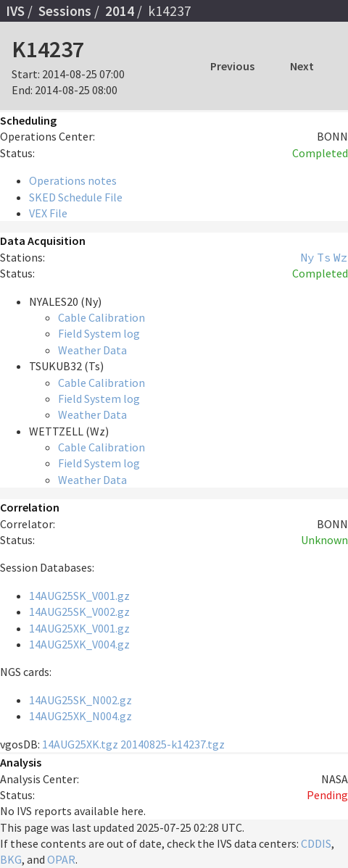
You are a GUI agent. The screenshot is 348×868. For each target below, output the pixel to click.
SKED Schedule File (76, 197)
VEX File (48, 213)
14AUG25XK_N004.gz (80, 716)
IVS (15, 11)
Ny (307, 257)
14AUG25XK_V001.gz (79, 628)
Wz (341, 257)
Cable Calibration (101, 317)
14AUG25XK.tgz (80, 744)
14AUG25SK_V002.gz (79, 612)
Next (302, 66)
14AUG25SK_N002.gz (80, 700)
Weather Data (92, 350)
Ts (324, 257)
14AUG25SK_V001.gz (79, 596)
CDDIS (316, 843)
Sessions (65, 11)
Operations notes (73, 180)
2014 (120, 11)
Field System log (99, 333)
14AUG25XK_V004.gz (79, 644)
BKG (11, 859)
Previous (232, 66)
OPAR (61, 859)
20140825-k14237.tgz (173, 744)
